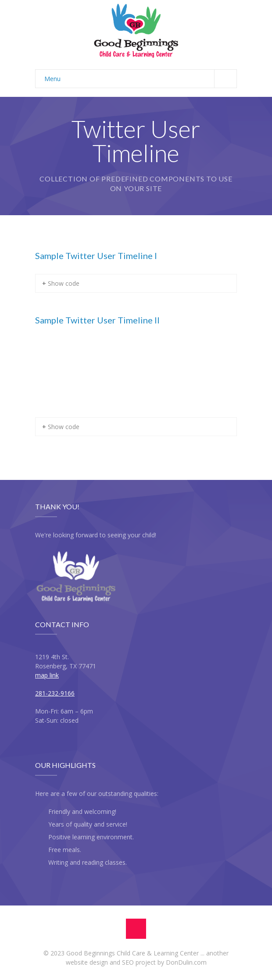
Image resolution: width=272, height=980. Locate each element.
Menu (140, 79)
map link (47, 675)
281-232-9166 (55, 693)
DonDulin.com (186, 962)
